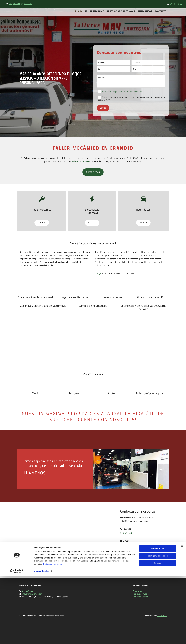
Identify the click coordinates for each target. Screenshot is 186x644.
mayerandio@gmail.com (21, 4)
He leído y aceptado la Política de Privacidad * (124, 91)
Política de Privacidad (142, 594)
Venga (98, 273)
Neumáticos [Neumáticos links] (145, 11)
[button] (93, 172)
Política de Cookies (140, 597)
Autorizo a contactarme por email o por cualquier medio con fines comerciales (131, 98)
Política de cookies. (53, 632)
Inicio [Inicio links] (78, 11)
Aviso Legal (137, 591)
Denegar (158, 631)
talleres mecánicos (81, 161)
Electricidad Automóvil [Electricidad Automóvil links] (121, 11)
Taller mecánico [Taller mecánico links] (94, 11)
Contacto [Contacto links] (161, 11)
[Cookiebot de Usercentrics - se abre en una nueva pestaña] (17, 639)
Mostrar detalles (41, 639)
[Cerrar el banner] (182, 614)
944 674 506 (176, 4)
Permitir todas (158, 616)
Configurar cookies (158, 623)
